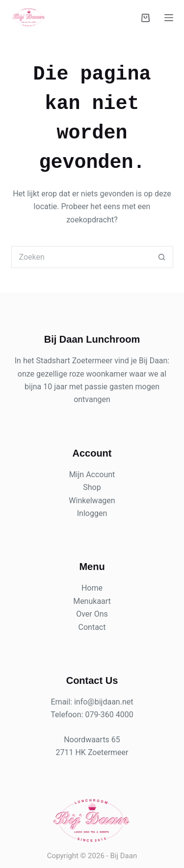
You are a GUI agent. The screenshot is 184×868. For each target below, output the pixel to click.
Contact (92, 627)
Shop (92, 487)
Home (92, 588)
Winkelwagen (92, 501)
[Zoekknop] (162, 257)
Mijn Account (92, 475)
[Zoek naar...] (81, 257)
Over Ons (92, 614)
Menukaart (92, 601)
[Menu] (169, 18)
